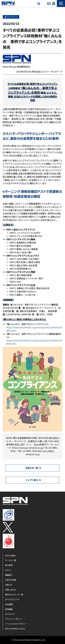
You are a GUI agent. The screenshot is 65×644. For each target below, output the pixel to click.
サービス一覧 (11, 560)
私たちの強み (10, 555)
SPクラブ (44, 4)
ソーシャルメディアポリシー (16, 624)
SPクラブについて (12, 599)
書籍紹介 (9, 575)
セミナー (8, 570)
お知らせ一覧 (32, 468)
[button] (61, 3)
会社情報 (9, 604)
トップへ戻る (32, 480)
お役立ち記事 (11, 580)
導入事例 (9, 565)
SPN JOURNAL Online (15, 629)
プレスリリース (11, 17)
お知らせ (9, 585)
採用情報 (9, 609)
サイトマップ (10, 614)
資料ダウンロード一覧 (14, 594)
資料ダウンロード (54, 4)
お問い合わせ (49, 4)
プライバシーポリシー (14, 619)
